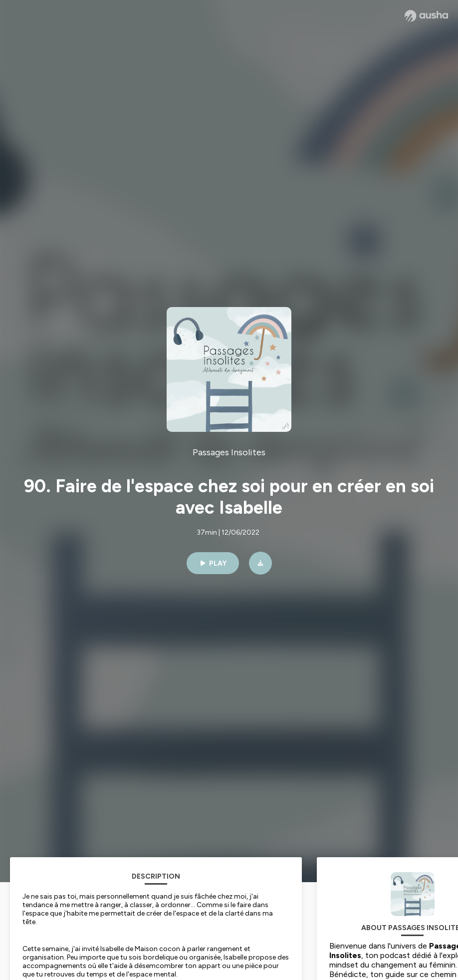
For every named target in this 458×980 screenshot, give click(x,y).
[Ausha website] (426, 16)
